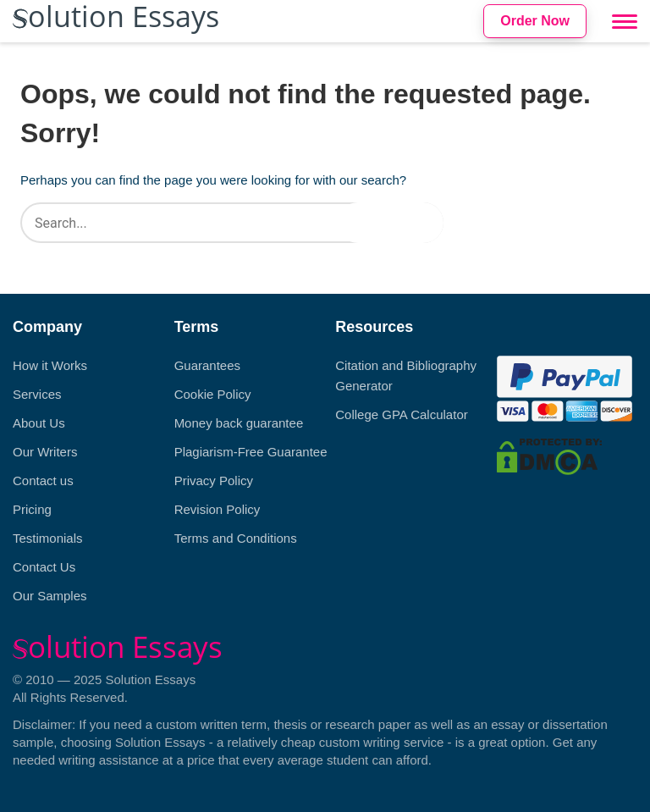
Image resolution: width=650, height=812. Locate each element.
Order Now (535, 21)
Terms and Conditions (236, 538)
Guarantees (207, 365)
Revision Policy (218, 509)
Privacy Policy (214, 481)
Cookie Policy (213, 394)
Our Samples (50, 596)
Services (37, 394)
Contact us (43, 481)
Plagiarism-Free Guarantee (251, 452)
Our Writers (45, 452)
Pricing (32, 509)
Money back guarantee (239, 423)
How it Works (50, 365)
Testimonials (48, 538)
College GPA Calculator (401, 414)
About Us (39, 423)
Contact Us (44, 567)
